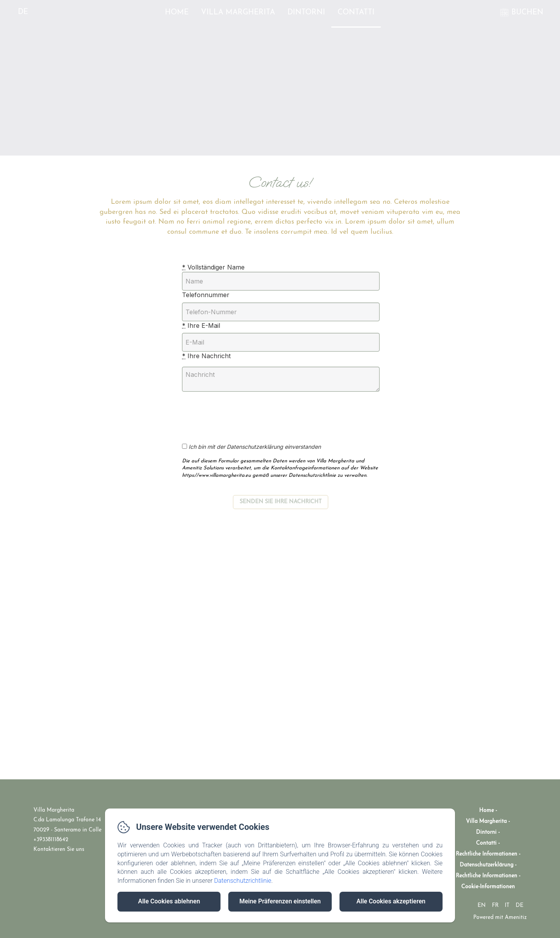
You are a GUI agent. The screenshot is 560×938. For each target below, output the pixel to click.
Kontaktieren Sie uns (59, 850)
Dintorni (306, 13)
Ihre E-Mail (201, 325)
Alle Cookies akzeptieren (391, 901)
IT (507, 906)
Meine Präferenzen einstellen (280, 901)
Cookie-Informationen (488, 887)
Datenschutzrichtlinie (242, 881)
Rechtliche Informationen (486, 854)
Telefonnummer (206, 295)
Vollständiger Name (213, 267)
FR (495, 906)
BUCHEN (527, 13)
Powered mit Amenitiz (500, 918)
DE (520, 906)
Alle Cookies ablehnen (169, 901)
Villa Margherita (238, 13)
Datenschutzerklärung (486, 865)
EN (482, 906)
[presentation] (247, 413)
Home (177, 13)
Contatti (356, 13)
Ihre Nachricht (206, 356)
